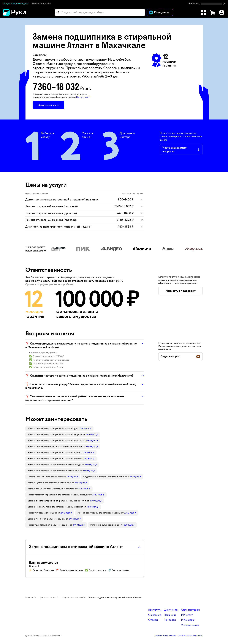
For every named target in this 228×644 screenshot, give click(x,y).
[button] (206, 4)
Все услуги (155, 610)
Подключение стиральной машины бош (104, 477)
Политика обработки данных (190, 636)
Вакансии (170, 615)
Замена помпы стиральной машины (46, 519)
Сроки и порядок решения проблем (49, 284)
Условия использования (165, 636)
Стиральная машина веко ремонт (45, 477)
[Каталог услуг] (204, 12)
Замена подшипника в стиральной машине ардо (53, 459)
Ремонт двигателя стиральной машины (48, 525)
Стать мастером (190, 610)
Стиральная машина (72, 598)
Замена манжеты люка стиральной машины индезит (55, 507)
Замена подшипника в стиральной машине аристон (55, 441)
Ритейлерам (188, 620)
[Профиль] (222, 12)
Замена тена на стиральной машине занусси (51, 489)
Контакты (170, 620)
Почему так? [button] (83, 97)
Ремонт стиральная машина (42, 513)
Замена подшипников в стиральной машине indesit (55, 447)
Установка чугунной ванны (104, 525)
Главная (29, 598)
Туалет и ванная (48, 598)
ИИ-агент (187, 615)
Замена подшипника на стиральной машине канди (54, 465)
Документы (171, 610)
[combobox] (100, 12)
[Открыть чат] (160, 12)
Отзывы (153, 620)
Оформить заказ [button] (48, 105)
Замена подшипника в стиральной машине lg (52, 429)
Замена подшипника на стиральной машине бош (53, 471)
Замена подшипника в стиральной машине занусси (55, 435)
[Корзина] (213, 12)
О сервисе (155, 615)
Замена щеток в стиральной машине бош (49, 483)
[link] (59, 429)
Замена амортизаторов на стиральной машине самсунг (57, 501)
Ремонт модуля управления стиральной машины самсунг (58, 495)
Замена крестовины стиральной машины (99, 513)
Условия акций (190, 625)
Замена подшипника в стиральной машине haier (53, 453)
